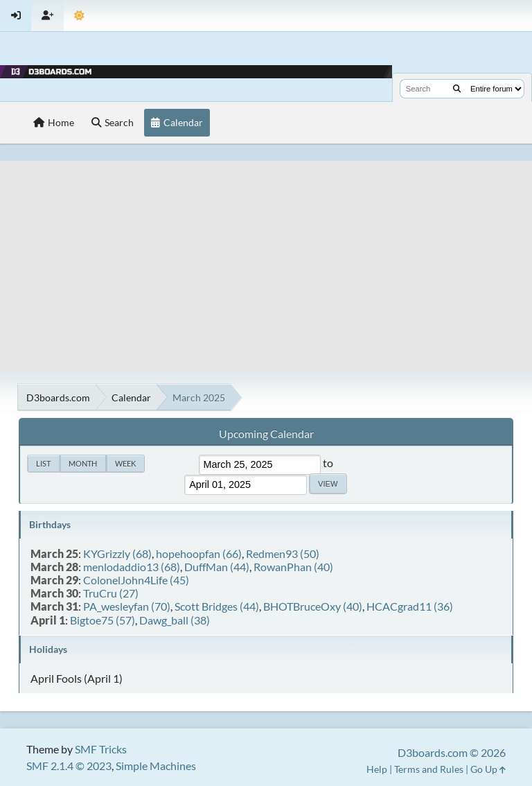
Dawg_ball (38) (175, 620)
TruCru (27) (111, 593)
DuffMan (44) (217, 567)
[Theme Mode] (79, 16)
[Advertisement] (266, 258)
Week (125, 463)
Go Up (488, 769)
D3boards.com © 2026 (452, 752)
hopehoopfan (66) (199, 553)
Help (377, 769)
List (43, 463)
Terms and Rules (429, 769)
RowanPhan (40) (293, 567)
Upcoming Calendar (266, 434)
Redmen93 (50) (283, 553)
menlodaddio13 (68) (132, 567)
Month (83, 463)
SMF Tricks (101, 749)
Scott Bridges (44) (217, 606)
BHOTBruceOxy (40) (313, 606)
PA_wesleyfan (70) (127, 606)
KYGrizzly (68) (117, 553)
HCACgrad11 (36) (410, 606)
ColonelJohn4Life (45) (136, 580)
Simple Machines (156, 766)
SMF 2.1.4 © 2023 (69, 766)
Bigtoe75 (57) (103, 620)
